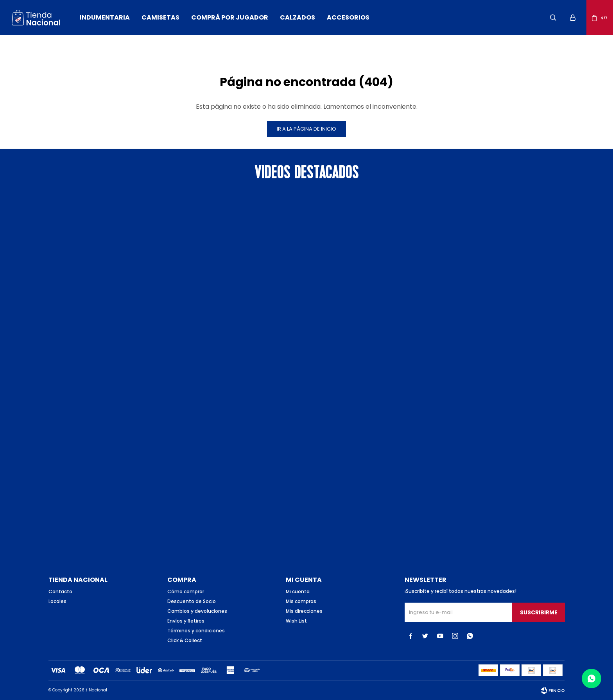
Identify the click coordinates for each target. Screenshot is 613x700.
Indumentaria (105, 17)
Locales (57, 601)
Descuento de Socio (192, 601)
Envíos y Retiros (186, 621)
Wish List (296, 621)
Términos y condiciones (196, 631)
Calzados (298, 17)
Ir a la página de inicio (306, 129)
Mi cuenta (298, 591)
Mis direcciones (304, 611)
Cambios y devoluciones (197, 611)
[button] (553, 18)
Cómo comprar (186, 591)
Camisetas (160, 17)
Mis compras (301, 601)
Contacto (60, 591)
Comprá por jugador (230, 17)
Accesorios (348, 17)
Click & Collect (185, 640)
